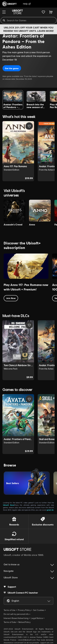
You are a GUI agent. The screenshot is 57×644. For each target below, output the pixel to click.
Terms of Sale (10, 622)
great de (50, 510)
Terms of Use (9, 610)
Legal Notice (37, 618)
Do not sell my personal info (16, 614)
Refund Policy (24, 622)
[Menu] (4, 12)
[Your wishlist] (43, 12)
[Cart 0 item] (51, 12)
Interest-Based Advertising (16, 618)
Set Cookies (39, 610)
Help (27, 4)
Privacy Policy (24, 610)
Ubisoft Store (9, 505)
